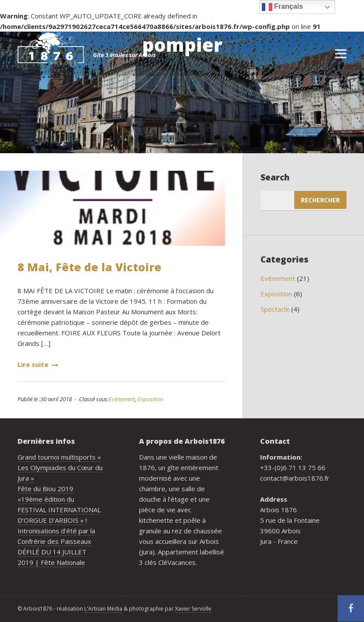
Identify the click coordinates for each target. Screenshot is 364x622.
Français (282, 7)
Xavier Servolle (193, 609)
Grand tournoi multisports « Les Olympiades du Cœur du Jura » (60, 467)
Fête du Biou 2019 (45, 489)
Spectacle (275, 309)
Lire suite (38, 364)
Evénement (122, 399)
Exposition (150, 399)
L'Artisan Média (103, 609)
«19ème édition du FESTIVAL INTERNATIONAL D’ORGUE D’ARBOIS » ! (59, 510)
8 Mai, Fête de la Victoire (89, 267)
